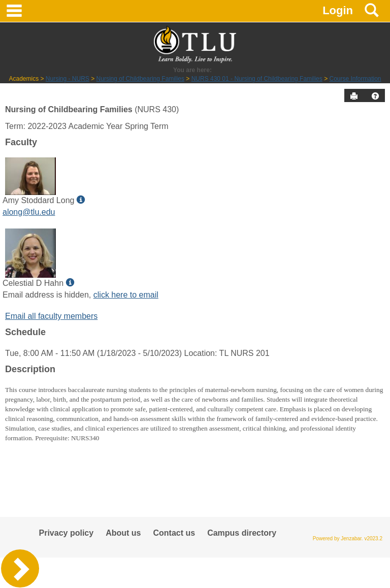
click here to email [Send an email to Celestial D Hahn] (126, 295)
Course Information (355, 79)
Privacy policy (67, 533)
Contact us (174, 533)
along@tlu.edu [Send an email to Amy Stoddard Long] (29, 212)
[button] (375, 96)
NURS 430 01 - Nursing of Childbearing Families (257, 79)
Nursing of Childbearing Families (140, 79)
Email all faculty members (51, 316)
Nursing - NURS (68, 79)
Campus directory (242, 533)
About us (123, 533)
